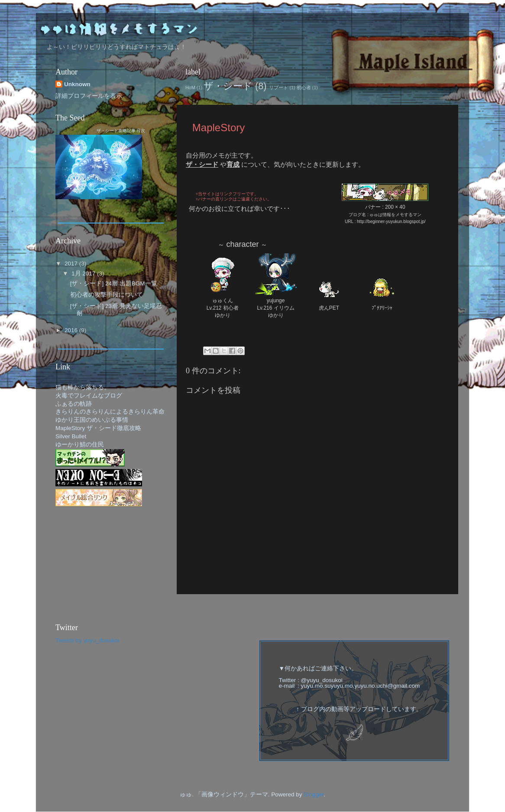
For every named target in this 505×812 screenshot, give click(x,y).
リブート (278, 87)
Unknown (77, 84)
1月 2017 (84, 273)
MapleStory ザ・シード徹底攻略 (98, 428)
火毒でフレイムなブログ (89, 396)
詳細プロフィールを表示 (89, 96)
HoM (190, 87)
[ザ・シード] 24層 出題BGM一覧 (114, 283)
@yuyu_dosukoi (322, 680)
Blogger (314, 794)
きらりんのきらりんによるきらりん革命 (110, 412)
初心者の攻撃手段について (107, 295)
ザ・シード (228, 86)
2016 (72, 330)
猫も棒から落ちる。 (83, 387)
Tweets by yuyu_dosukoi (87, 640)
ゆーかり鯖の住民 (80, 445)
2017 (72, 264)
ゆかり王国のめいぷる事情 (92, 420)
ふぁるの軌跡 (74, 404)
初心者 (304, 87)
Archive (68, 241)
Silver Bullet (71, 436)
